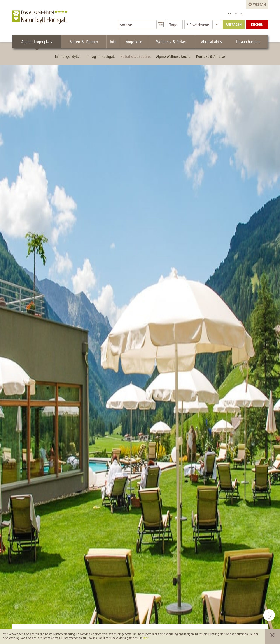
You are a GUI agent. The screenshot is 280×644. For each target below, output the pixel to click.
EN (242, 14)
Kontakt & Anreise (211, 56)
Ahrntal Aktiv (210, 42)
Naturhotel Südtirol (136, 56)
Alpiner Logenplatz (37, 42)
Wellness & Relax (170, 42)
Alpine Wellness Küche (173, 56)
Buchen (257, 24)
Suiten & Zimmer (84, 42)
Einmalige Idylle (67, 56)
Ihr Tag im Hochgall (100, 56)
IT (236, 14)
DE (229, 14)
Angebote (133, 42)
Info (113, 42)
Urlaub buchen (247, 42)
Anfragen (234, 24)
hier (146, 638)
